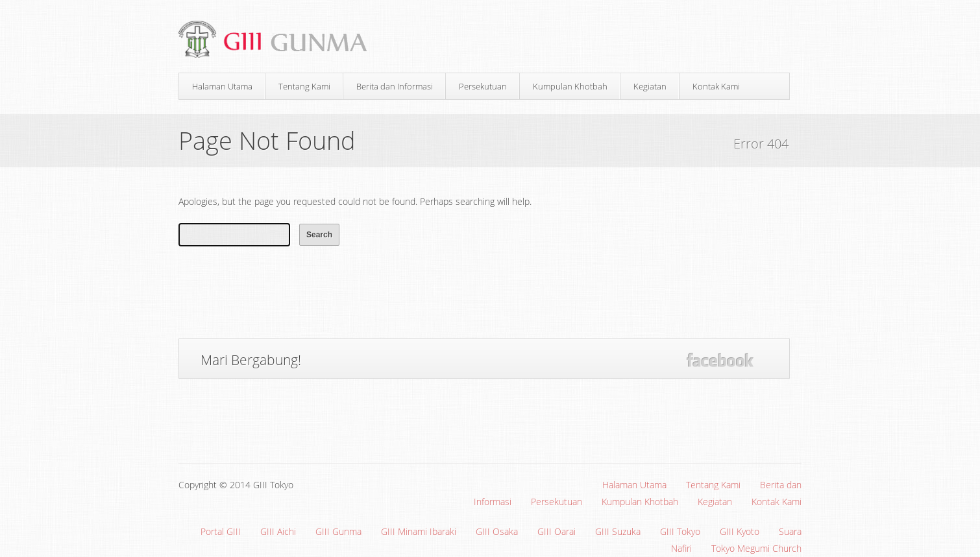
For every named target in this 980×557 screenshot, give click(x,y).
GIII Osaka (497, 531)
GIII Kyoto (740, 531)
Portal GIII (221, 531)
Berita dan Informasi (395, 86)
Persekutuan (483, 86)
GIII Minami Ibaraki (419, 531)
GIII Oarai (557, 531)
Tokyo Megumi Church (756, 548)
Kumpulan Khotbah (570, 86)
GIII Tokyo (680, 531)
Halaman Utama (222, 86)
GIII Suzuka (618, 531)
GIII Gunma (338, 531)
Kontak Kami (716, 86)
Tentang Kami (304, 86)
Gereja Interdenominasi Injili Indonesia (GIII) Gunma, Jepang (278, 40)
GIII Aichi (278, 531)
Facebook (720, 360)
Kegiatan (650, 86)
